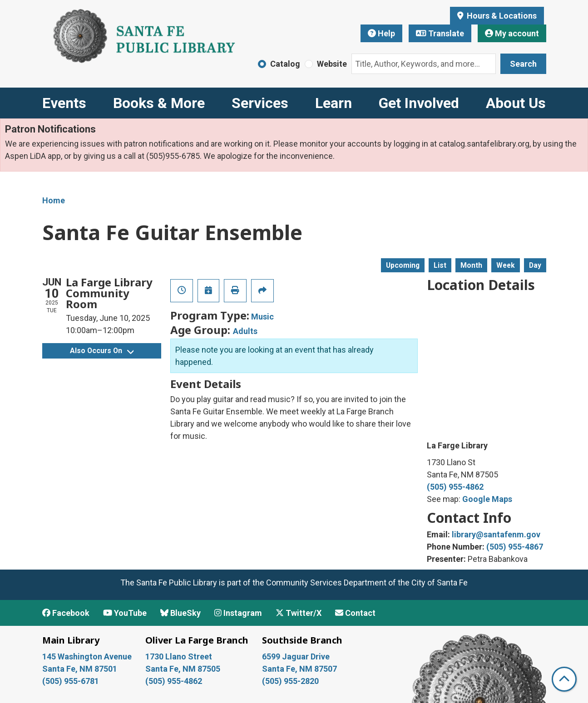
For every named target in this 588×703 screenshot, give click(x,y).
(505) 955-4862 (455, 487)
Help (381, 33)
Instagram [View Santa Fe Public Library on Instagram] (238, 613)
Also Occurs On (102, 351)
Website (332, 64)
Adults (245, 331)
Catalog (285, 64)
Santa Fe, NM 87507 (300, 669)
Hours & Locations (501, 16)
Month (471, 265)
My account (512, 33)
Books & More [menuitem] (159, 103)
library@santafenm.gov (496, 534)
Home (54, 200)
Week (506, 265)
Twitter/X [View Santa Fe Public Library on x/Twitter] (299, 613)
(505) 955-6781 (72, 681)
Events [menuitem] (64, 103)
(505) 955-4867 (515, 547)
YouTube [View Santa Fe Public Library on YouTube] (125, 613)
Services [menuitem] (260, 103)
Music (262, 317)
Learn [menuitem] (334, 103)
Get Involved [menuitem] (419, 103)
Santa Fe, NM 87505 (184, 669)
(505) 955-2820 (290, 681)
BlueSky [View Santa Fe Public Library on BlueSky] (180, 613)
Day (535, 265)
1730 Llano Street (179, 656)
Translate (440, 33)
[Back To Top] (564, 679)
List (440, 265)
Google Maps (487, 499)
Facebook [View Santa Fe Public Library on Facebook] (66, 613)
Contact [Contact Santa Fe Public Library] (355, 613)
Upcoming (403, 265)
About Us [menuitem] (516, 103)
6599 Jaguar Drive (296, 656)
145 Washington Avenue (87, 656)
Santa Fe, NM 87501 (81, 669)
